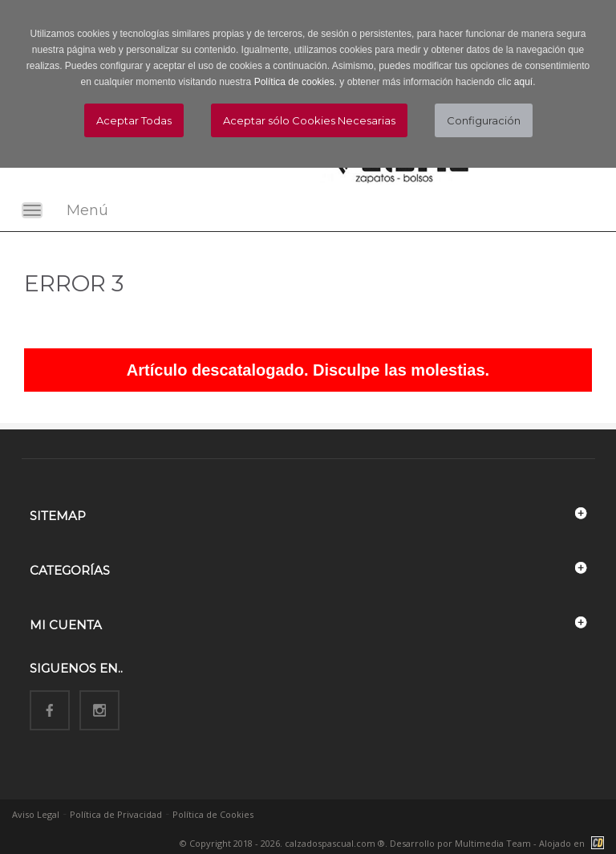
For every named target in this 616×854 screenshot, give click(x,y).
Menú (87, 210)
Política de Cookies (213, 814)
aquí (523, 82)
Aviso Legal (36, 814)
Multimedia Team (493, 843)
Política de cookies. (296, 82)
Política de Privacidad (116, 814)
